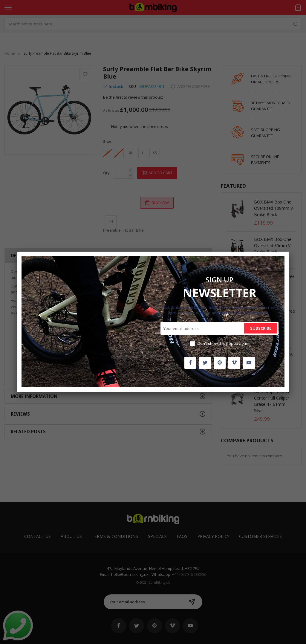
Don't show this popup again (223, 343)
